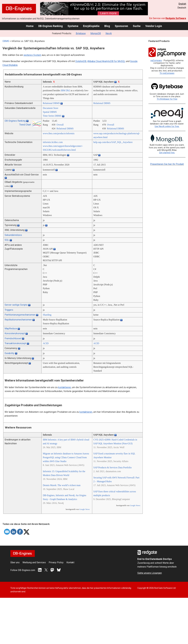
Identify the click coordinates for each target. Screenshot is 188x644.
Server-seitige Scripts (16, 305)
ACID (46, 343)
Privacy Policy (56, 562)
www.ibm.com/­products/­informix (59, 133)
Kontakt (70, 562)
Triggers (9, 310)
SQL (7, 240)
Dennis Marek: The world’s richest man (62, 485)
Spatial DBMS (50, 112)
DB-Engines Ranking (51, 26)
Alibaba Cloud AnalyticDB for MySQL (106, 61)
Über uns (15, 562)
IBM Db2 (65, 90)
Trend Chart (25, 125)
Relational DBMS (51, 103)
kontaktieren (65, 387)
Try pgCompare (167, 73)
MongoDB (96, 33)
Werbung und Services (34, 562)
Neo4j (109, 33)
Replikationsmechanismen (18, 320)
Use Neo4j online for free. (167, 126)
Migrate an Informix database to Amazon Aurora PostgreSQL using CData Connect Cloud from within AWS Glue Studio (66, 457)
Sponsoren (121, 26)
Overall (60, 125)
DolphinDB (81, 61)
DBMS (6, 41)
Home (30, 26)
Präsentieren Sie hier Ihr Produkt (167, 164)
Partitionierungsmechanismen (20, 315)
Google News (85, 509)
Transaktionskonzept (15, 343)
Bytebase (81, 33)
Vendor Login (154, 26)
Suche (137, 26)
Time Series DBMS (52, 116)
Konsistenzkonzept (15, 333)
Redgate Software (176, 18)
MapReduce (11, 329)
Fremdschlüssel (13, 338)
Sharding (47, 315)
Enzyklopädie (91, 26)
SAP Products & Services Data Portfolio (113, 467)
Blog (107, 26)
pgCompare (156, 61)
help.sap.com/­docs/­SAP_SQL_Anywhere (113, 142)
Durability (9, 353)
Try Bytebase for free (167, 99)
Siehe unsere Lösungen (150, 573)
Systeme (73, 26)
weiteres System (32, 55)
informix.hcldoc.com (53, 142)
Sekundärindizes (13, 235)
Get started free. (167, 153)
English (182, 4)
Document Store (50, 108)
